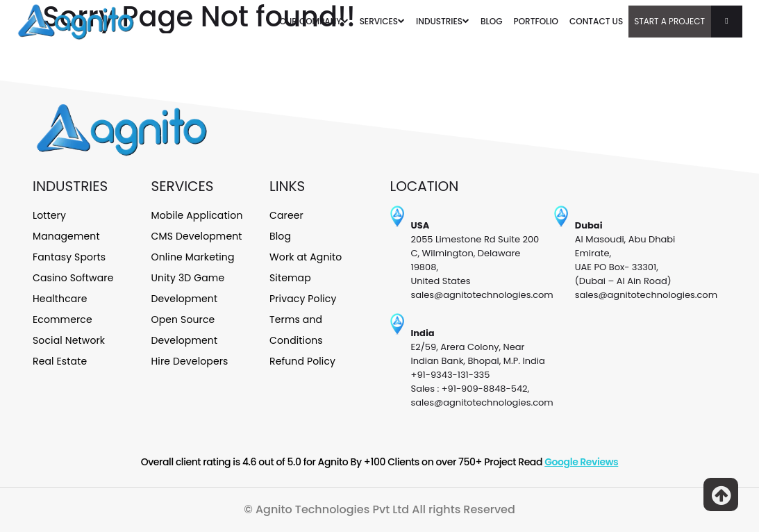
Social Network (69, 340)
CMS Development (197, 236)
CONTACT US (596, 21)
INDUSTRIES (443, 21)
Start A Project (688, 22)
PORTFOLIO (536, 21)
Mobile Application (197, 215)
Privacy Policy (303, 299)
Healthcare (60, 299)
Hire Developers (190, 361)
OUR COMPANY (314, 21)
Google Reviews (581, 462)
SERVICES (382, 21)
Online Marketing (193, 257)
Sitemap (290, 278)
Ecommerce (62, 319)
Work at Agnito (306, 257)
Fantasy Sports (69, 257)
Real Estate (60, 361)
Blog (280, 236)
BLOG (492, 21)
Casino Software (73, 278)
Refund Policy (302, 361)
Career (286, 215)
